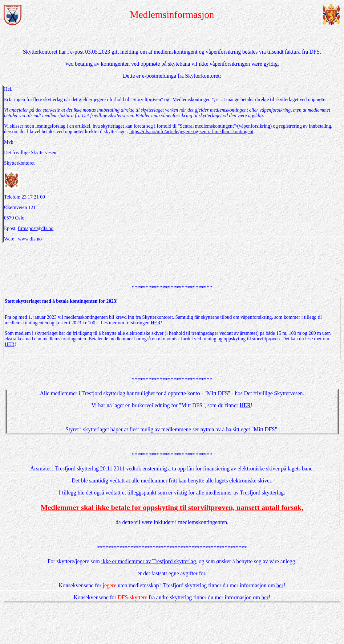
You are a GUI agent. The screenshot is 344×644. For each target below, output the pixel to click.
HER (156, 323)
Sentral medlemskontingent (207, 126)
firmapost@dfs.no (36, 228)
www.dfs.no (30, 239)
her (280, 585)
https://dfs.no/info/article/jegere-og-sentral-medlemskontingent (191, 131)
